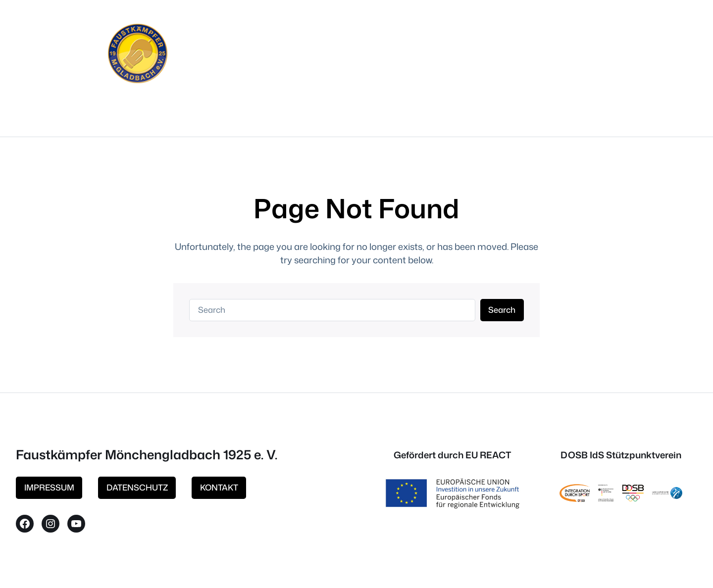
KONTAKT (219, 487)
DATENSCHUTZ (137, 487)
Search (502, 310)
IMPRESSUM (49, 487)
